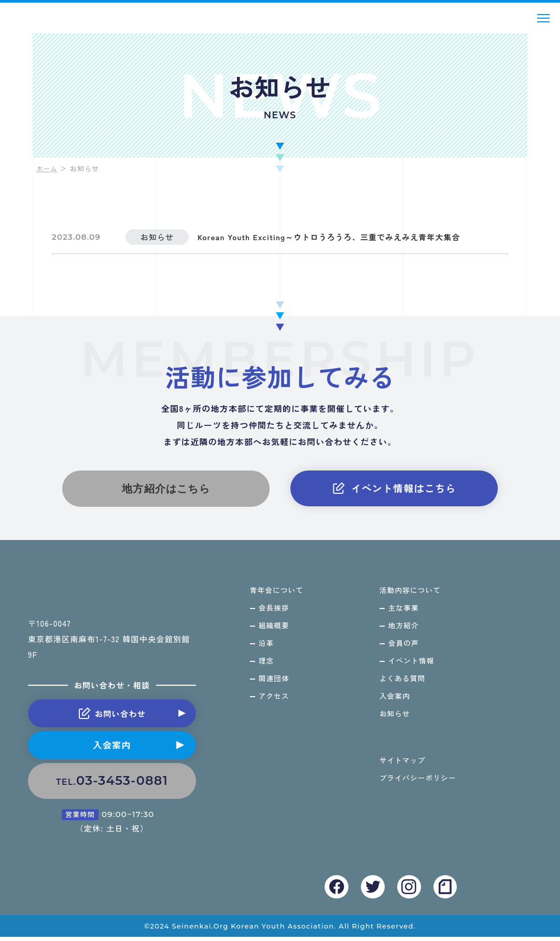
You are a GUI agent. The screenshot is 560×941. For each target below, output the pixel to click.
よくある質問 (403, 684)
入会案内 (112, 750)
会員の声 (404, 648)
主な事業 (404, 612)
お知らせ (395, 721)
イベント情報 (412, 666)
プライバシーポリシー (419, 786)
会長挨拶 (275, 612)
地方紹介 (404, 630)
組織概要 (275, 630)
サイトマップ (403, 768)
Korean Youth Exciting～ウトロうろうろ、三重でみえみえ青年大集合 (342, 237)
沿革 (267, 648)
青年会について (278, 593)
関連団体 (275, 684)
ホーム (47, 168)
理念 (267, 666)
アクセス (275, 702)
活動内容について (411, 593)
